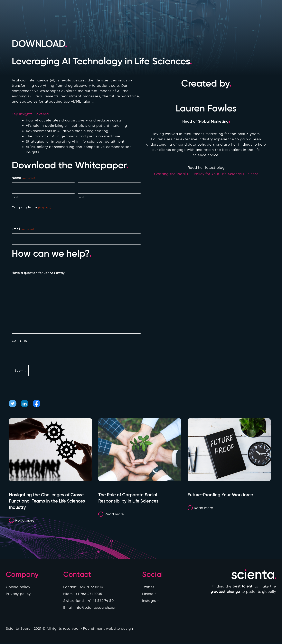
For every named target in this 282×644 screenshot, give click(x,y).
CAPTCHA (19, 341)
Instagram (151, 601)
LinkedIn (149, 594)
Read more (25, 521)
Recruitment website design (108, 629)
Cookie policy (18, 587)
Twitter (148, 587)
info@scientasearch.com (96, 608)
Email (23, 229)
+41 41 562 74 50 (100, 601)
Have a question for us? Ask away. (38, 273)
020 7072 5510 (91, 587)
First (15, 197)
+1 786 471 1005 (89, 594)
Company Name (31, 208)
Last (81, 197)
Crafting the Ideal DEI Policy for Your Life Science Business (206, 174)
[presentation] (42, 353)
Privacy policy (18, 594)
